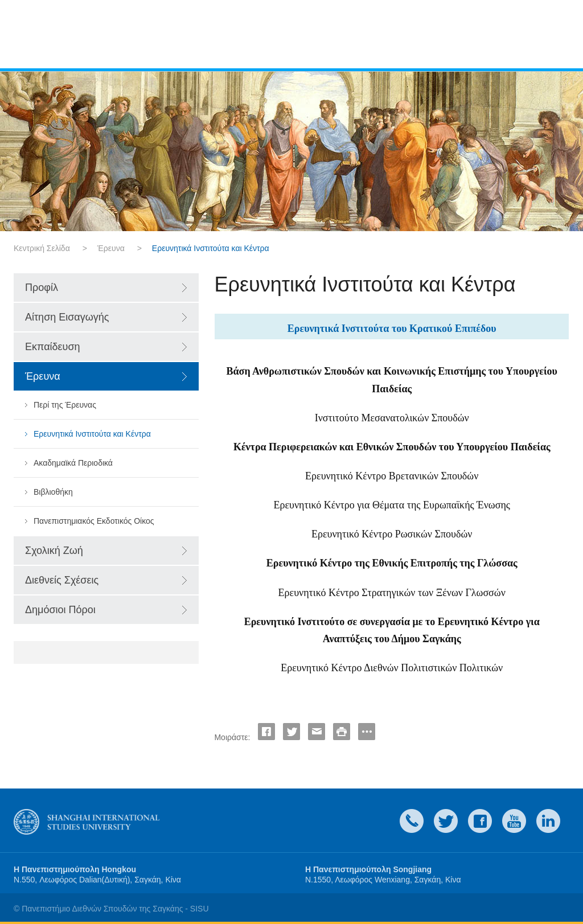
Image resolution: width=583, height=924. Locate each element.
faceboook (480, 821)
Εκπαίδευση (53, 347)
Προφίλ (42, 288)
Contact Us (412, 821)
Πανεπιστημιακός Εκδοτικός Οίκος (94, 521)
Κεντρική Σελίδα (42, 248)
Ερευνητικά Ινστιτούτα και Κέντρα (92, 434)
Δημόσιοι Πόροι (60, 610)
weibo (514, 821)
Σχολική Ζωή (54, 551)
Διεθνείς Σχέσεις (62, 580)
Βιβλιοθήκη (53, 492)
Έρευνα (111, 248)
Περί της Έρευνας (65, 405)
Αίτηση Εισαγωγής (67, 317)
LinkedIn (548, 821)
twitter (446, 821)
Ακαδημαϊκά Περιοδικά (73, 463)
